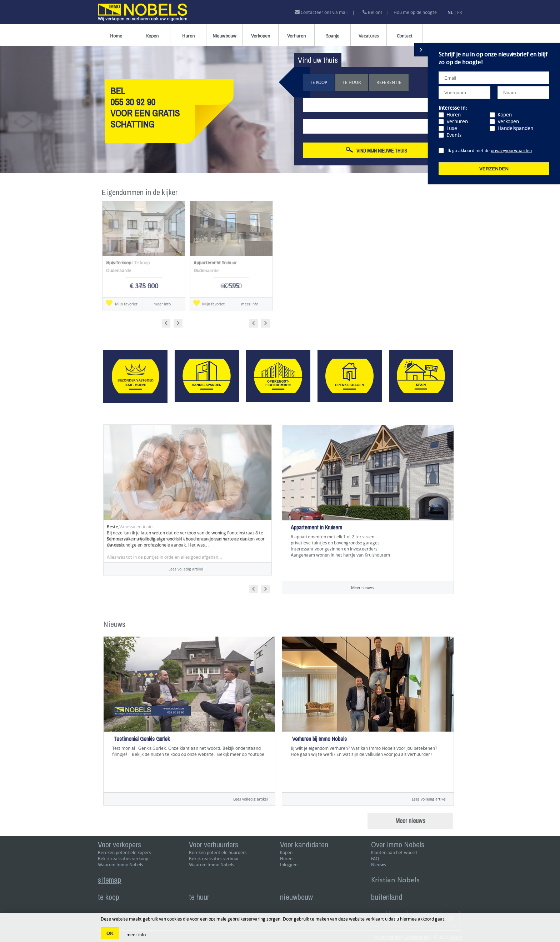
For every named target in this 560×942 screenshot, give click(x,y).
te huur (199, 897)
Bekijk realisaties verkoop (123, 859)
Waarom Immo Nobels (120, 865)
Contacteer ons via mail (322, 12)
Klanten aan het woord (394, 853)
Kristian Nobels (395, 880)
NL (450, 12)
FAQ (375, 859)
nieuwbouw (296, 897)
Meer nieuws (362, 587)
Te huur (352, 82)
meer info (162, 304)
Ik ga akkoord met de (490, 151)
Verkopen (261, 36)
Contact (405, 36)
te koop (109, 897)
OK (110, 933)
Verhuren (296, 36)
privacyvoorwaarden (511, 151)
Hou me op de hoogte (415, 12)
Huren (188, 36)
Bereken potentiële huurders (218, 853)
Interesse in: (453, 108)
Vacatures (369, 36)
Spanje (333, 36)
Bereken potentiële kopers (124, 853)
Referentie (389, 82)
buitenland (387, 897)
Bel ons (372, 12)
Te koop (319, 82)
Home (116, 36)
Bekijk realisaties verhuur (214, 859)
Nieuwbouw (224, 36)
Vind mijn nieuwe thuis (376, 150)
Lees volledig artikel (186, 569)
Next (179, 322)
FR (460, 12)
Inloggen (289, 865)
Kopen (152, 36)
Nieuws (378, 865)
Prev (168, 322)
